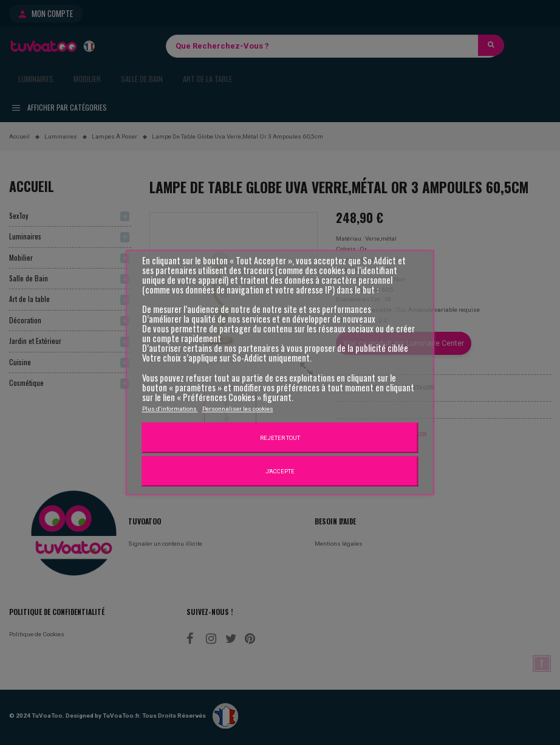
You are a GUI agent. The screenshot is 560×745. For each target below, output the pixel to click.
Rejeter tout (280, 437)
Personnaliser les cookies (238, 408)
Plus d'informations (170, 408)
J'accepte (280, 471)
